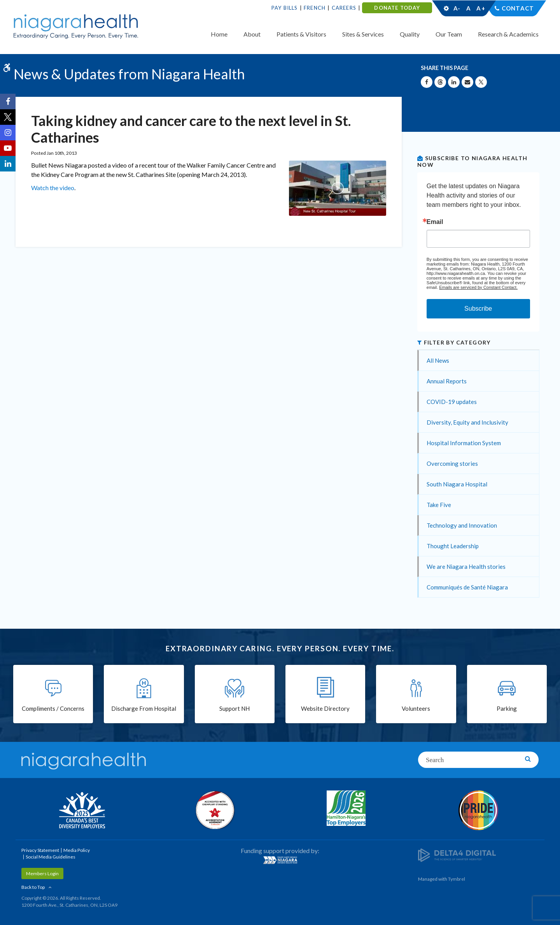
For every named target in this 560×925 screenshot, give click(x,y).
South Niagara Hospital (457, 484)
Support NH (234, 708)
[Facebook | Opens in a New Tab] (8, 101)
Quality (410, 34)
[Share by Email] (467, 82)
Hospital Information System (464, 443)
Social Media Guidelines (51, 857)
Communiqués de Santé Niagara (467, 587)
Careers (344, 8)
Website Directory (325, 708)
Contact (518, 8)
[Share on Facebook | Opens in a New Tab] (427, 82)
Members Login (42, 873)
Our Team (449, 34)
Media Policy (77, 850)
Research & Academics (508, 34)
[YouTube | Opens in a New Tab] (8, 148)
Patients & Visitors (301, 34)
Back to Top (33, 887)
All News (438, 360)
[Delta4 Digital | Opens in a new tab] (457, 854)
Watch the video (53, 188)
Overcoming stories (452, 463)
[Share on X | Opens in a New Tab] (481, 82)
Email (435, 222)
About (252, 34)
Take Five (439, 505)
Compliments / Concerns (53, 708)
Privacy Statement (40, 850)
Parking (507, 708)
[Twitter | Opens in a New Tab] (8, 117)
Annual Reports (447, 381)
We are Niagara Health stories (466, 567)
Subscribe (478, 309)
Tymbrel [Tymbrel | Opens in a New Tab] (457, 879)
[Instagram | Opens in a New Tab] (8, 133)
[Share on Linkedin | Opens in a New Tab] (454, 82)
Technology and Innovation (462, 525)
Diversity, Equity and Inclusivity (467, 422)
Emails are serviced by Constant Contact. (478, 287)
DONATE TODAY (397, 8)
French (315, 8)
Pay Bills (285, 8)
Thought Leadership (453, 546)
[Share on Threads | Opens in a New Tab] (440, 82)
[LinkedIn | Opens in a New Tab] (8, 164)
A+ (480, 8)
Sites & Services (363, 34)
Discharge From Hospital (144, 708)
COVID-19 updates (452, 402)
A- (457, 8)
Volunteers (416, 708)
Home (219, 34)
